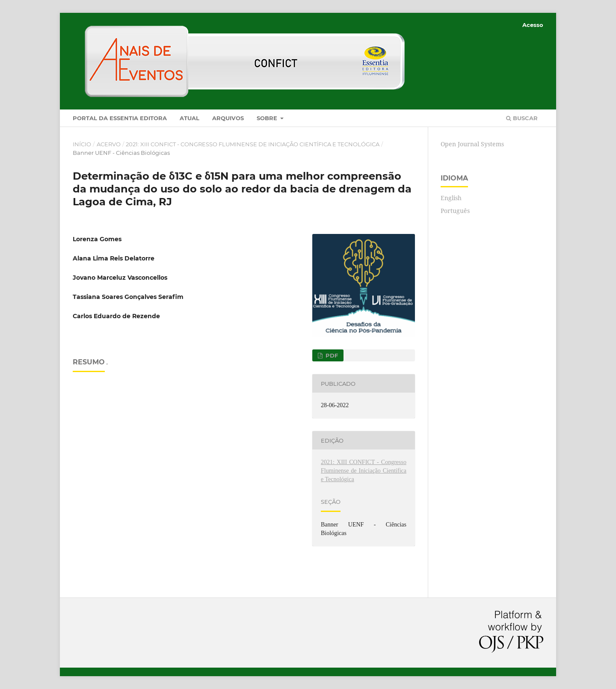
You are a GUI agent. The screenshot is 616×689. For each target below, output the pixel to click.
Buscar (522, 118)
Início (82, 144)
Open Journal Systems (472, 144)
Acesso (533, 25)
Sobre (268, 118)
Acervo (109, 144)
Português (455, 211)
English (451, 198)
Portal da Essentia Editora (120, 118)
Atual (190, 118)
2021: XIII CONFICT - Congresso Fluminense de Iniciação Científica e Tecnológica (253, 144)
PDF (331, 355)
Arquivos (228, 118)
